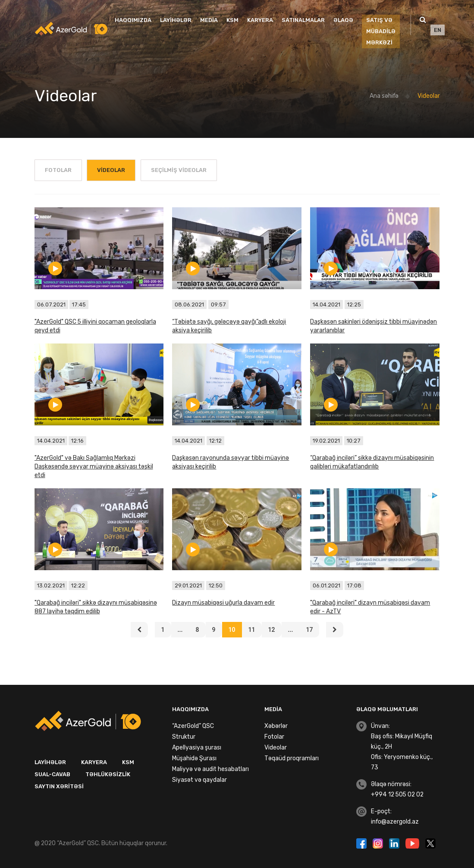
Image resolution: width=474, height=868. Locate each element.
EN (438, 30)
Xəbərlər (276, 726)
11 (252, 630)
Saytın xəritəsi (59, 786)
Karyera (260, 20)
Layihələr (176, 20)
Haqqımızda (133, 20)
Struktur (184, 737)
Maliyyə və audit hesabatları (210, 769)
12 (272, 630)
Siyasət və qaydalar (199, 780)
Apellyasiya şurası (197, 748)
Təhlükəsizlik (108, 774)
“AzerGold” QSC (193, 726)
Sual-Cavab (52, 774)
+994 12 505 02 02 (397, 795)
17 (309, 630)
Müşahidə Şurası (194, 758)
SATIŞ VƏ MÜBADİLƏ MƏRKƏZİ (381, 31)
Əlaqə (343, 20)
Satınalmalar (303, 20)
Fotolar (58, 170)
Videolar (429, 96)
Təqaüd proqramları (292, 758)
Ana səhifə (384, 96)
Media (209, 20)
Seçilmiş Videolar (179, 170)
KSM (232, 20)
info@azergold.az (395, 822)
